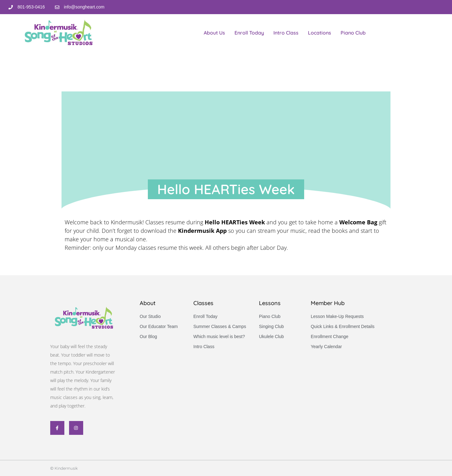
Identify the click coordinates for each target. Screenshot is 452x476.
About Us (214, 33)
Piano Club (353, 33)
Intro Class (286, 33)
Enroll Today (249, 33)
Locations (320, 33)
